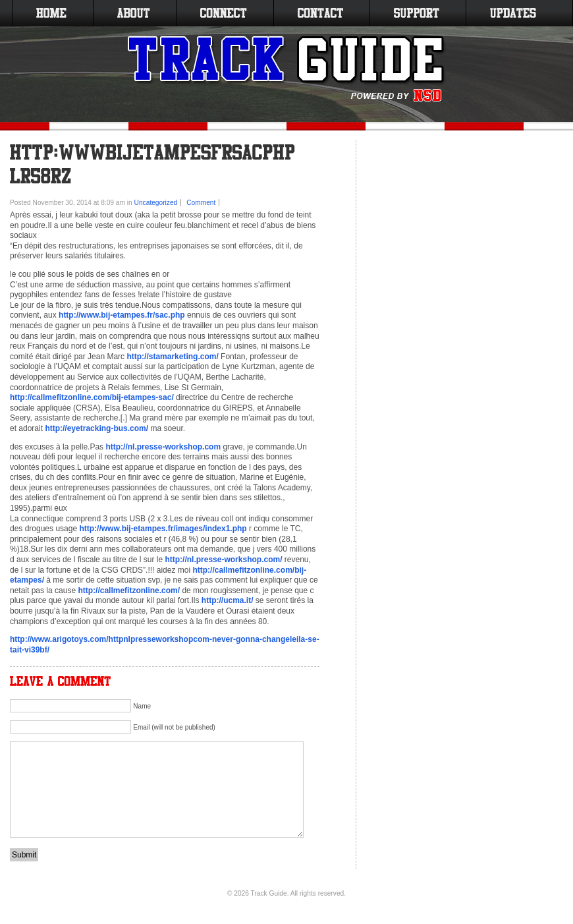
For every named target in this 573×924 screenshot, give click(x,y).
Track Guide (269, 893)
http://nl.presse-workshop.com (163, 447)
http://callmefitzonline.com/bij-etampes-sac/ (92, 397)
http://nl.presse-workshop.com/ (223, 560)
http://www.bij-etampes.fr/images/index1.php (163, 529)
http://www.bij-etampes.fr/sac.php (122, 315)
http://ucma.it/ (228, 600)
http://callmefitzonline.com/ (129, 591)
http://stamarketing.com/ (172, 357)
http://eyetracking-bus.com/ (96, 428)
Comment (201, 203)
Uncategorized (156, 203)
